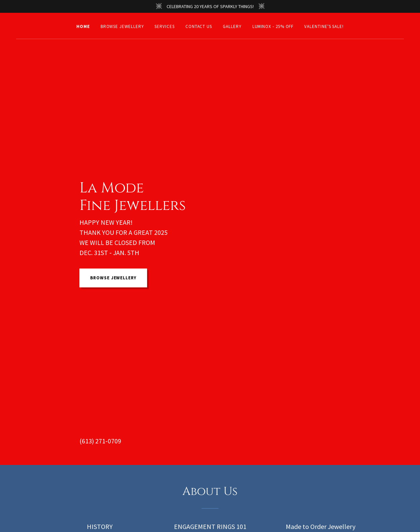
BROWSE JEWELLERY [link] (122, 26)
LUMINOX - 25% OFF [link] (273, 26)
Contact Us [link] (199, 26)
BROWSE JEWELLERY (113, 278)
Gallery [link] (232, 26)
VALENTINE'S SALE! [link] (324, 26)
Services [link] (164, 26)
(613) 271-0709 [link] (100, 441)
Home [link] (83, 26)
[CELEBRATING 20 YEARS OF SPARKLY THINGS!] (210, 6)
